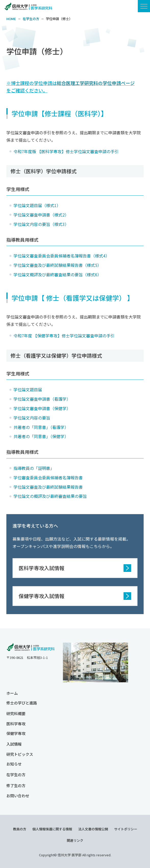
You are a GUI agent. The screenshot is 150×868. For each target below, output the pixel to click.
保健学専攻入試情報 (42, 596)
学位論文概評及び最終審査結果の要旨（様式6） (57, 274)
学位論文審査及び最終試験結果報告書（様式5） (57, 265)
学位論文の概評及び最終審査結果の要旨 (50, 496)
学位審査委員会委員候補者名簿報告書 (48, 478)
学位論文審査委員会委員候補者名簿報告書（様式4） (62, 256)
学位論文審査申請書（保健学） (42, 408)
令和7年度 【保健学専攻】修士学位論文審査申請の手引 (64, 336)
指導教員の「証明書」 (34, 468)
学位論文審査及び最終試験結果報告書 (48, 487)
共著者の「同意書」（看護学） (41, 427)
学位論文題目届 (28, 389)
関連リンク (75, 840)
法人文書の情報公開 (93, 829)
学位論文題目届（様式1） (37, 205)
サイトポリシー (126, 829)
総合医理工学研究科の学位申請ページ (96, 83)
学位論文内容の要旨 (32, 418)
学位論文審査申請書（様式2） (41, 215)
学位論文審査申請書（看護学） (42, 399)
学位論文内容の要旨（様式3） (41, 224)
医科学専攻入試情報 (42, 568)
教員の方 (20, 829)
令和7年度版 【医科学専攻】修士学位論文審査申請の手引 (66, 151)
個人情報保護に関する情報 (52, 829)
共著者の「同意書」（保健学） (41, 436)
